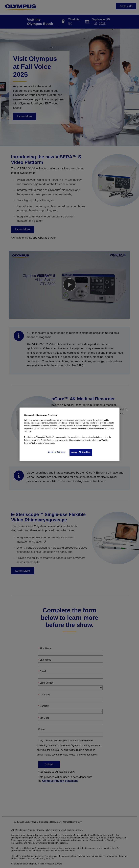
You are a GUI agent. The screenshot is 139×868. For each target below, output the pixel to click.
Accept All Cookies (81, 452)
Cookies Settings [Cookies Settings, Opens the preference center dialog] (56, 452)
